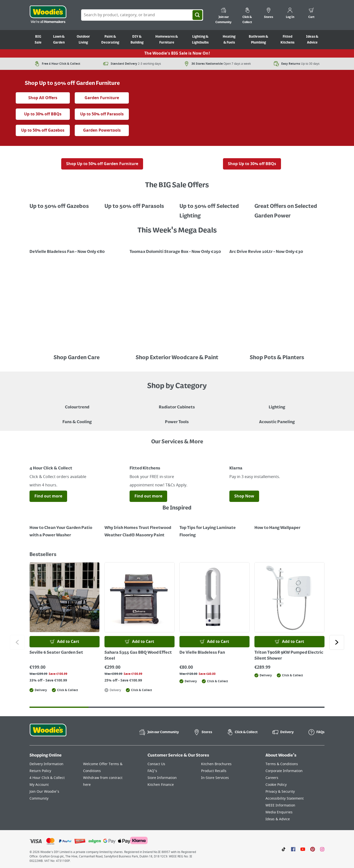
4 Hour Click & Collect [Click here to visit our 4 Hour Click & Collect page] (47, 778)
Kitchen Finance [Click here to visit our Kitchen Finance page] (161, 785)
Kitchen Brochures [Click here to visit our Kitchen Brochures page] (216, 764)
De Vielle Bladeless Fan (202, 653)
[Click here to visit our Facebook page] (293, 849)
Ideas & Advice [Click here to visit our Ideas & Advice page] (278, 819)
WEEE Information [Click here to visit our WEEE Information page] (280, 805)
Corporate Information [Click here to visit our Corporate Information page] (284, 771)
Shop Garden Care (77, 358)
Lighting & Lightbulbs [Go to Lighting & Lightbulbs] (200, 40)
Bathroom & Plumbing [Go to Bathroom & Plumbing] (258, 40)
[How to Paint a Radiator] (140, 528)
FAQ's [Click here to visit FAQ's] (152, 771)
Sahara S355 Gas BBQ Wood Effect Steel (138, 656)
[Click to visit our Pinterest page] (313, 849)
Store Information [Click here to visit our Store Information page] (162, 778)
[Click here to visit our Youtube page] (303, 849)
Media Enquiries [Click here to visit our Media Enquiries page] (279, 812)
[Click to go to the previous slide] (17, 642)
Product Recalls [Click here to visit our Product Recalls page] (214, 771)
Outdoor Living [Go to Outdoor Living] (83, 40)
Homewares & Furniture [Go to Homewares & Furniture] (167, 40)
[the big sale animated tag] (72, 74)
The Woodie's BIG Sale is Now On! (177, 53)
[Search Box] (142, 15)
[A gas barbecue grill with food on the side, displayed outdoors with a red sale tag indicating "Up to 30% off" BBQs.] (252, 155)
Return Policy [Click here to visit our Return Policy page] (40, 771)
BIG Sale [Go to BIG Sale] (38, 40)
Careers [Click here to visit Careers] (272, 778)
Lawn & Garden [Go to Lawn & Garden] (59, 40)
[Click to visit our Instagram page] (322, 849)
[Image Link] (77, 248)
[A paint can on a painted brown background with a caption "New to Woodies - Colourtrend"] (77, 404)
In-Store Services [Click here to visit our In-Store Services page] (215, 778)
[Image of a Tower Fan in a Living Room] (77, 418)
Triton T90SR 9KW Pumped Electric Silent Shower (289, 656)
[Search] (197, 15)
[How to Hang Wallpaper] (289, 524)
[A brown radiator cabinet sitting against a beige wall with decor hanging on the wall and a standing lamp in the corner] (177, 404)
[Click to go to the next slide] (337, 642)
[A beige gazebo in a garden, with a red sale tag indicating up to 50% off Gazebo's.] (65, 203)
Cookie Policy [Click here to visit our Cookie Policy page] (276, 785)
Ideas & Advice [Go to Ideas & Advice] (312, 40)
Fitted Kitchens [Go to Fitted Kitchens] (288, 40)
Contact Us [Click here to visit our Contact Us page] (156, 764)
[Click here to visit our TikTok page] (284, 849)
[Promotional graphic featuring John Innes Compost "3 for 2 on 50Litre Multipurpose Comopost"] (277, 248)
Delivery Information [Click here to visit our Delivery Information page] (46, 764)
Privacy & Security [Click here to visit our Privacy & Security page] (280, 792)
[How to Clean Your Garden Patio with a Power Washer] (65, 528)
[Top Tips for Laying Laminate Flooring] (214, 528)
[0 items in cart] (311, 14)
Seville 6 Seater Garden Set (56, 653)
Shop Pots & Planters (277, 358)
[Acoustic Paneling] (277, 418)
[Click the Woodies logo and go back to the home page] (48, 15)
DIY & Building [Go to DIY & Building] (137, 40)
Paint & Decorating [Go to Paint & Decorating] (110, 40)
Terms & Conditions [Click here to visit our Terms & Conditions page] (282, 764)
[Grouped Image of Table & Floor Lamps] (277, 404)
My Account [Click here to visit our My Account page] (39, 785)
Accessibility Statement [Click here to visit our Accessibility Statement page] (285, 798)
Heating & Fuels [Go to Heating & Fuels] (229, 40)
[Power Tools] (177, 418)
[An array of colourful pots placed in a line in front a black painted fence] (277, 348)
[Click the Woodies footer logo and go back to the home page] (48, 733)
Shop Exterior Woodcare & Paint (177, 358)
